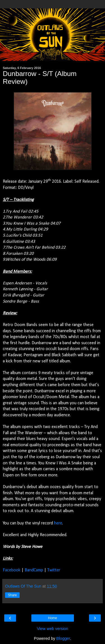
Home (52, 618)
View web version (53, 629)
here (58, 523)
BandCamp (34, 570)
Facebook (12, 570)
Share (12, 595)
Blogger (63, 638)
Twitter (54, 570)
